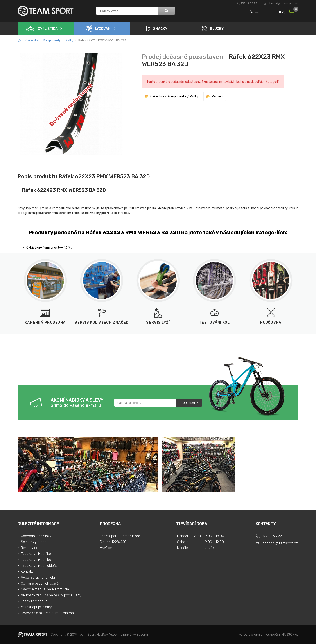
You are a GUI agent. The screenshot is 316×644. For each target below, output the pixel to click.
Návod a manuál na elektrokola (45, 589)
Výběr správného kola (38, 577)
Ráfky (69, 40)
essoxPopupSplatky (36, 607)
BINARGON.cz (289, 635)
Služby (213, 29)
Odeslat (189, 403)
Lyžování (98, 29)
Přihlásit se (252, 13)
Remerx (217, 96)
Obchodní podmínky (36, 536)
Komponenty (52, 40)
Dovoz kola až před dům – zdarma (47, 613)
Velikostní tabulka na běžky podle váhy (51, 595)
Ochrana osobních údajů (40, 583)
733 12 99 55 (249, 3)
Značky (156, 29)
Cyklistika (42, 29)
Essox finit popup (34, 601)
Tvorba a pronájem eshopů (258, 635)
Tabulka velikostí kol (36, 554)
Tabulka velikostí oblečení (41, 566)
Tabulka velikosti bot (37, 560)
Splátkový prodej (34, 542)
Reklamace (30, 548)
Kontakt (27, 571)
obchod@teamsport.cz (283, 3)
